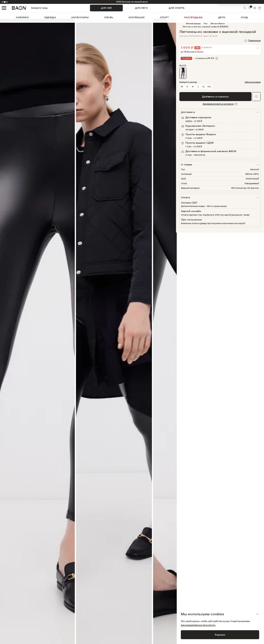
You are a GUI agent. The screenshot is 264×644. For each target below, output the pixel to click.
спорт (164, 17)
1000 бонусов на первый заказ (132, 2)
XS (182, 87)
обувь (109, 17)
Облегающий (252, 179)
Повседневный (252, 183)
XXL (209, 87)
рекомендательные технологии (198, 625)
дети (222, 17)
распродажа (194, 17)
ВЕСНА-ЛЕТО (252, 174)
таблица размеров (253, 82)
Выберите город (33, 8)
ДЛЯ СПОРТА (177, 8)
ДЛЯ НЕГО (141, 8)
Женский (255, 169)
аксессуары (80, 17)
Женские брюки (218, 23)
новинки (22, 17)
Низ (206, 23)
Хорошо (220, 635)
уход (244, 17)
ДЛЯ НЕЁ (106, 8)
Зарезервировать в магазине (218, 104)
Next (180, 335)
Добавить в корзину (215, 97)
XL (204, 87)
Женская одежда (193, 23)
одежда (50, 17)
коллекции (137, 17)
